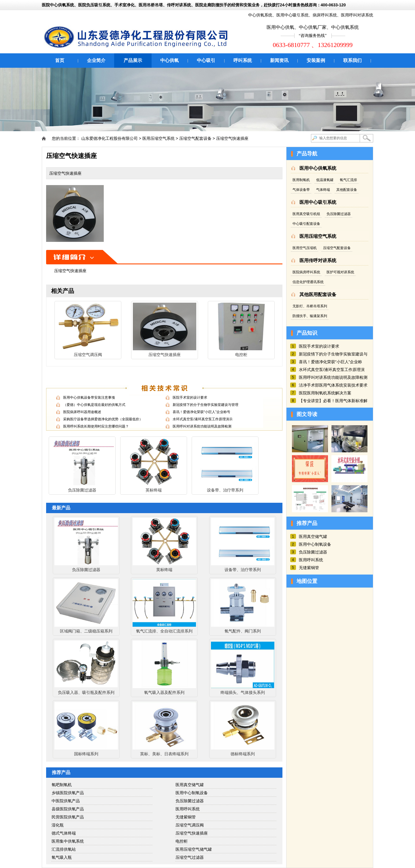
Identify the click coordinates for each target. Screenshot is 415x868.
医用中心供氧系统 (318, 168)
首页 (60, 60)
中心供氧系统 (260, 15)
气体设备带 (301, 190)
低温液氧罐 (325, 180)
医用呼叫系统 (188, 809)
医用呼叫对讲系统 (357, 15)
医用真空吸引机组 (306, 214)
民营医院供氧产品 (68, 817)
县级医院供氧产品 (68, 809)
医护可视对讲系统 (340, 272)
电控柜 (182, 841)
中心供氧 (169, 60)
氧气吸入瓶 (62, 857)
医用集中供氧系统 (68, 841)
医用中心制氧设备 (192, 793)
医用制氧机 (301, 180)
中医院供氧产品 (66, 801)
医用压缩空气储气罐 (194, 849)
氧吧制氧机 (62, 785)
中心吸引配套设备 (306, 224)
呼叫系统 (243, 60)
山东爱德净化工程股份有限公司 (110, 138)
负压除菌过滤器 (190, 801)
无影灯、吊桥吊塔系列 (310, 306)
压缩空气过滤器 (190, 857)
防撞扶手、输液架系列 (310, 316)
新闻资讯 (279, 60)
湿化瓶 (58, 825)
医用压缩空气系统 (159, 138)
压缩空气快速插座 (232, 138)
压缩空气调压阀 (190, 825)
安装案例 (316, 60)
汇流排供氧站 (64, 849)
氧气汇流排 (348, 180)
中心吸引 (206, 60)
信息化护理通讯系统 (308, 282)
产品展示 (133, 60)
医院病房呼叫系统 (306, 272)
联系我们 (352, 60)
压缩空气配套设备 (195, 138)
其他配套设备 (347, 190)
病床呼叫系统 (325, 15)
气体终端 (323, 190)
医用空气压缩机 (305, 248)
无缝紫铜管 (186, 817)
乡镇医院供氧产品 (68, 793)
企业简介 (96, 60)
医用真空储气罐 (190, 785)
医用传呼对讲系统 (318, 260)
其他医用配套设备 (318, 294)
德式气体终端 (64, 833)
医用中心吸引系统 (293, 15)
